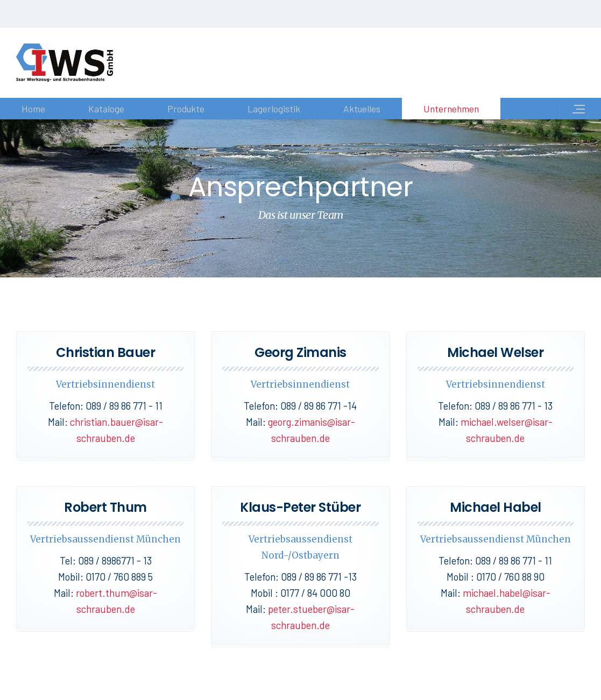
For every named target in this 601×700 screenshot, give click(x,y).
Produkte (186, 109)
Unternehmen (451, 109)
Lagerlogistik (274, 109)
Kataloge (106, 109)
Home (33, 109)
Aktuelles (362, 109)
